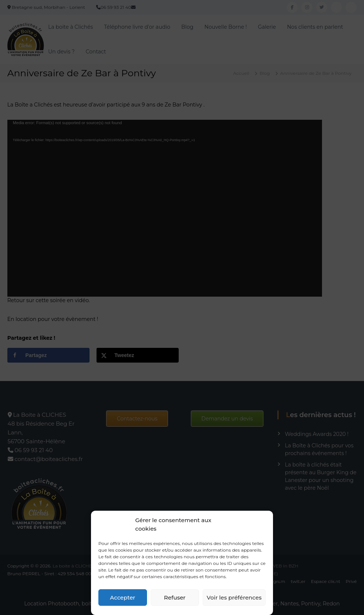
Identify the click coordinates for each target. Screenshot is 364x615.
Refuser (175, 597)
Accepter (123, 597)
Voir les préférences (234, 597)
